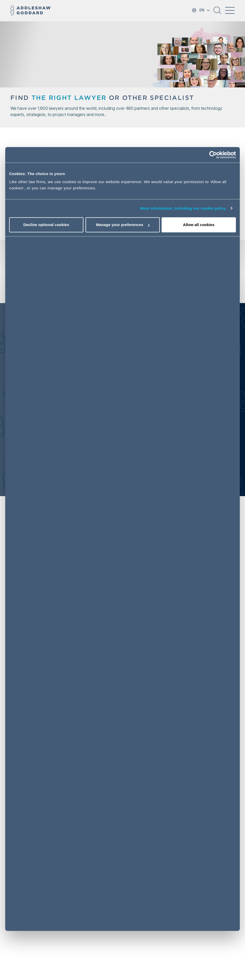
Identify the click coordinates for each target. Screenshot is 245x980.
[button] (217, 12)
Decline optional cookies (46, 225)
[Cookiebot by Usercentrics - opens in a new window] (213, 155)
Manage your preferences (123, 225)
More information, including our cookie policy (183, 208)
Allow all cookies (199, 225)
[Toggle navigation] (230, 10)
